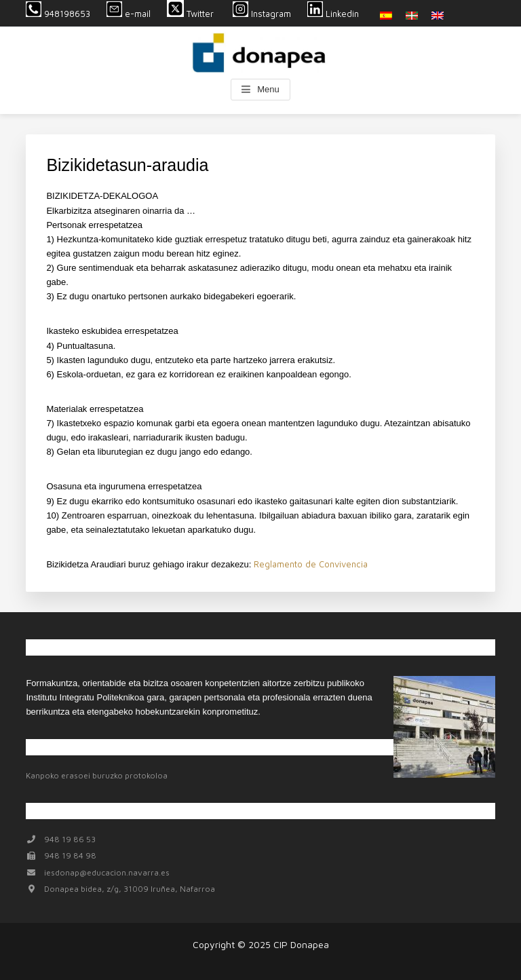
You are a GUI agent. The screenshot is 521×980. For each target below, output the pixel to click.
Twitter (192, 14)
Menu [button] (268, 89)
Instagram (262, 14)
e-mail (129, 14)
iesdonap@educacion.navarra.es (107, 872)
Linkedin (333, 14)
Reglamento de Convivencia (311, 564)
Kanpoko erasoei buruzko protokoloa (97, 775)
